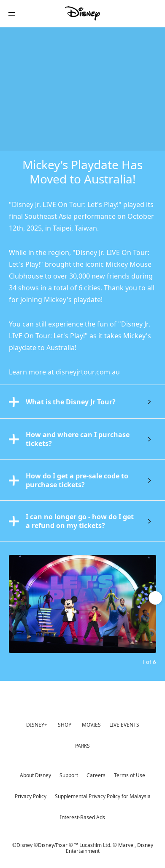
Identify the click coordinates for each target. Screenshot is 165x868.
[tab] (82, 401)
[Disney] (83, 13)
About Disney (35, 775)
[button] (12, 14)
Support (69, 775)
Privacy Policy (31, 796)
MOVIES (91, 725)
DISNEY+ (37, 725)
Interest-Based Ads (82, 817)
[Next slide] (150, 604)
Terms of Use (130, 775)
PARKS (82, 746)
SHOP (65, 725)
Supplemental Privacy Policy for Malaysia (103, 796)
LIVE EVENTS (124, 725)
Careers (96, 775)
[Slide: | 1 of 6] (82, 604)
